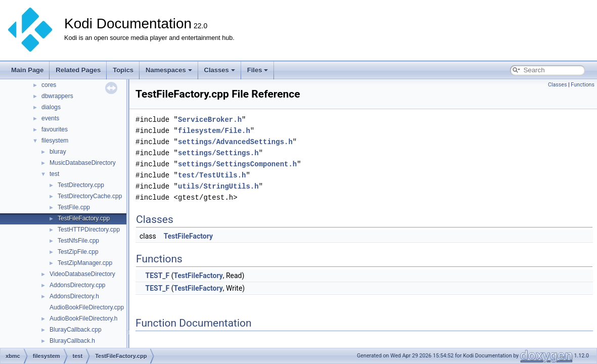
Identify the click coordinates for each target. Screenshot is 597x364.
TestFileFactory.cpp (84, 218)
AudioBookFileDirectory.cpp (87, 307)
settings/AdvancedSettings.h (235, 142)
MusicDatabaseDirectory (83, 163)
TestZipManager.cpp (85, 263)
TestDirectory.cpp (81, 185)
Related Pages (78, 70)
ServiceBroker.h (210, 120)
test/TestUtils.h (212, 175)
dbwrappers (57, 96)
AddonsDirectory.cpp (78, 285)
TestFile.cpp (74, 207)
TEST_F (157, 276)
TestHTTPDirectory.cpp (89, 230)
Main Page (27, 70)
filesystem (55, 141)
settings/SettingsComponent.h (237, 164)
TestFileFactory (188, 236)
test (54, 174)
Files (258, 70)
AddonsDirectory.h (74, 296)
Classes (220, 70)
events (50, 118)
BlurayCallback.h (72, 341)
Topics (123, 70)
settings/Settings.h (218, 153)
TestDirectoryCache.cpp (90, 196)
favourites (55, 129)
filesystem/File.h (214, 131)
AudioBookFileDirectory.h (84, 318)
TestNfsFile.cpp (78, 241)
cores (49, 85)
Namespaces (169, 70)
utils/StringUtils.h (218, 186)
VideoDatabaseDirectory (82, 274)
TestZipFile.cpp (78, 252)
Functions (583, 85)
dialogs (51, 107)
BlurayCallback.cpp (76, 330)
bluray (58, 152)
